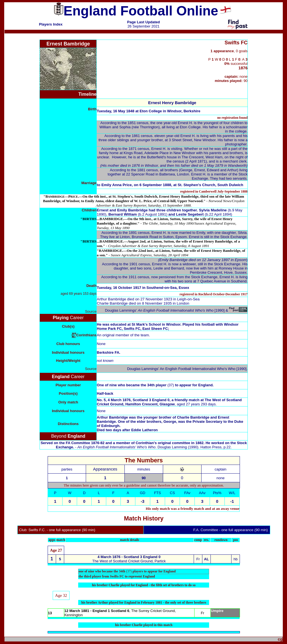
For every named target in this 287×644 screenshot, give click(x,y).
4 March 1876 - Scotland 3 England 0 (129, 557)
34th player (161, 385)
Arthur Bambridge (111, 299)
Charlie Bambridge (112, 303)
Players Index (51, 24)
